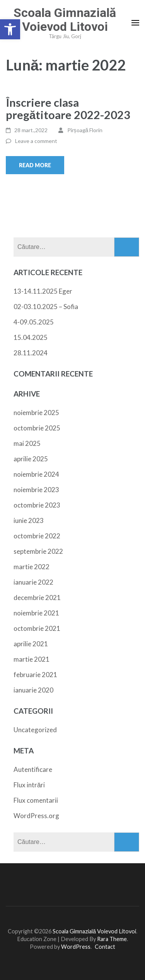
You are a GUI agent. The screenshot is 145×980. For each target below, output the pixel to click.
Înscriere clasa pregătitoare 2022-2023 (68, 108)
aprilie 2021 (31, 644)
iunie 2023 (29, 520)
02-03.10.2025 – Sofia (46, 307)
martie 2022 (32, 567)
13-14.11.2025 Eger (43, 291)
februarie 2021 (35, 675)
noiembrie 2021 (36, 613)
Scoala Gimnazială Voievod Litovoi (65, 20)
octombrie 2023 (37, 505)
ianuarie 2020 (33, 690)
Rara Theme (112, 939)
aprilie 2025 (31, 459)
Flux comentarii (36, 800)
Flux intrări (29, 785)
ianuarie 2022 (33, 582)
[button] (10, 29)
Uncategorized (35, 730)
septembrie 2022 (38, 551)
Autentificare (33, 769)
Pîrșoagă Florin (85, 130)
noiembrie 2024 (36, 474)
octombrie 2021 (37, 628)
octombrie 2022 (37, 536)
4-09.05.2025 (34, 322)
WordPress (76, 947)
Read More (35, 165)
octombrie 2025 (37, 428)
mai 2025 (27, 443)
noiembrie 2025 (36, 413)
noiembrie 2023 (36, 490)
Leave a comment (36, 141)
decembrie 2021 (37, 598)
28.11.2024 (31, 353)
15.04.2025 (31, 337)
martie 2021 (32, 659)
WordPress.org (36, 816)
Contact (105, 947)
